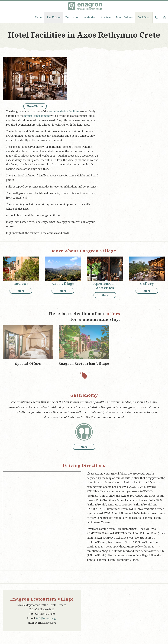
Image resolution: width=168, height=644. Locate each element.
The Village (54, 17)
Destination (72, 17)
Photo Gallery (124, 17)
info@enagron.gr (47, 618)
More (21, 291)
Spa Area (106, 17)
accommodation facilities (64, 111)
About (38, 17)
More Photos (35, 106)
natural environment (37, 116)
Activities (90, 17)
